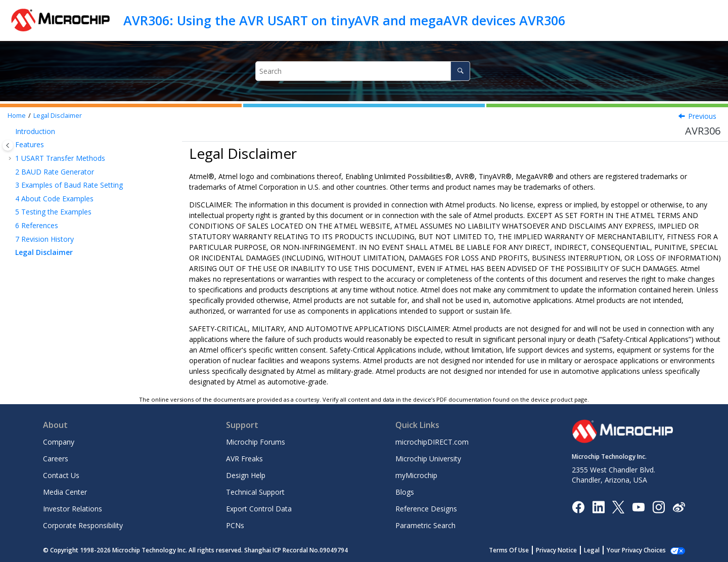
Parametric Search (425, 525)
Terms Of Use (520, 550)
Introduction (35, 131)
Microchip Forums (256, 442)
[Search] (460, 71)
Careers (56, 459)
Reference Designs (426, 509)
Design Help (246, 475)
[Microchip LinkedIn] (598, 506)
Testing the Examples (53, 212)
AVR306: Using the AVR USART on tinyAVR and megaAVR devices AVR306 (344, 20)
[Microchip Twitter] (618, 506)
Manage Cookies (642, 550)
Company (59, 442)
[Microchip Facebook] (578, 506)
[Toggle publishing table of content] (8, 145)
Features (30, 144)
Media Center (65, 492)
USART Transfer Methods (60, 158)
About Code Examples (54, 199)
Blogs (405, 492)
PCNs (235, 525)
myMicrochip (416, 475)
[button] (11, 132)
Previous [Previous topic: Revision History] (702, 116)
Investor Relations (73, 509)
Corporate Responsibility (83, 525)
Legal (603, 550)
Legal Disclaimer (58, 116)
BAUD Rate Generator (55, 172)
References (37, 225)
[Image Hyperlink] (638, 507)
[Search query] (363, 71)
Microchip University (428, 459)
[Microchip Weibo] (679, 507)
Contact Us (61, 475)
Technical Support (255, 492)
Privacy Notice (567, 550)
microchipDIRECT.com (432, 442)
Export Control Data (259, 509)
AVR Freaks (244, 459)
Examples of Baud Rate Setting (69, 185)
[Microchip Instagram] (658, 506)
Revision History (44, 239)
